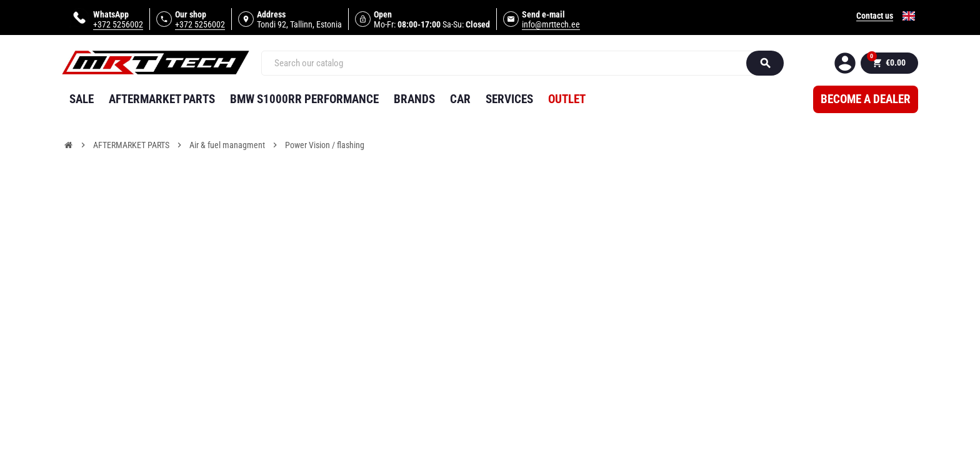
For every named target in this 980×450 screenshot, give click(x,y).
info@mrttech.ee (551, 24)
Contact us (875, 16)
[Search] (510, 63)
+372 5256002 (118, 24)
